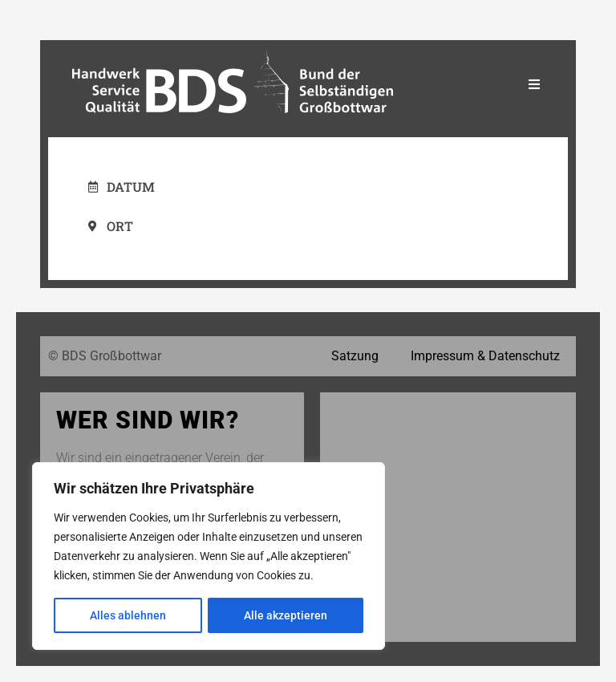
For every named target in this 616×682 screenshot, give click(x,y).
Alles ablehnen (128, 615)
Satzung (355, 356)
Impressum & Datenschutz (485, 356)
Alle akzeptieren (286, 615)
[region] (209, 556)
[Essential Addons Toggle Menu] (534, 85)
